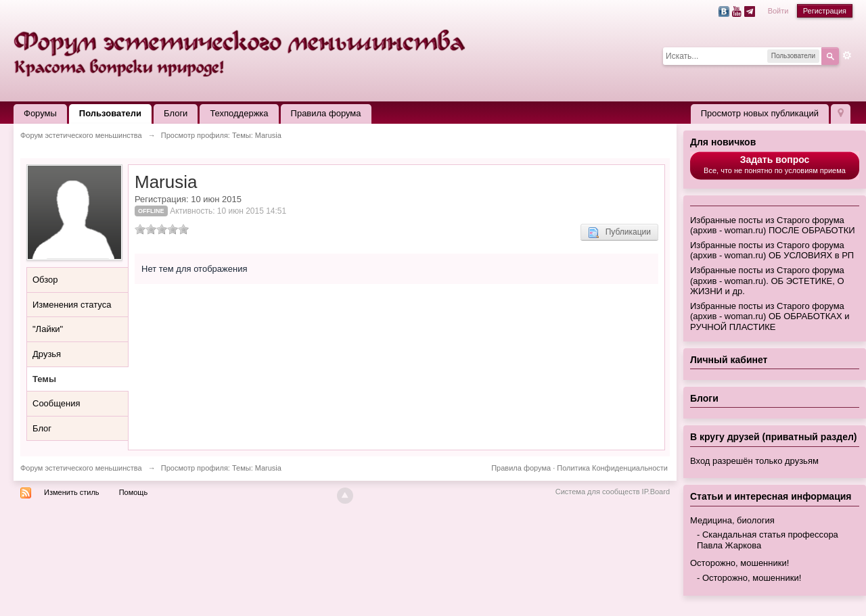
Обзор (45, 280)
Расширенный (847, 55)
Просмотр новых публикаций (760, 113)
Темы (44, 379)
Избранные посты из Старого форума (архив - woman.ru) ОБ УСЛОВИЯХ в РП (772, 251)
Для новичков (723, 142)
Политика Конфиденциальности (612, 468)
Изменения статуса (72, 305)
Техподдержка (239, 113)
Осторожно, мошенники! (739, 563)
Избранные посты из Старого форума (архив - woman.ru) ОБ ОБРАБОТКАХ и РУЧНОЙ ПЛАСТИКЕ (770, 316)
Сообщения (56, 403)
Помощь (134, 492)
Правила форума (326, 113)
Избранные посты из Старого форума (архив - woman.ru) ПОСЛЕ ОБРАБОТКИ (773, 226)
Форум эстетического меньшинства (81, 468)
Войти (778, 11)
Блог (42, 428)
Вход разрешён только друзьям (754, 461)
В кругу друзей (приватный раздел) (774, 437)
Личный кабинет (729, 360)
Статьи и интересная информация (771, 496)
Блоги (176, 113)
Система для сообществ (598, 492)
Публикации (619, 233)
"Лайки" (48, 329)
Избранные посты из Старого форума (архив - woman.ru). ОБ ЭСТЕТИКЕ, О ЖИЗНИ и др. (767, 281)
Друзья (47, 354)
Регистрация (825, 11)
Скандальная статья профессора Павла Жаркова (768, 540)
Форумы (40, 113)
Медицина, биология (732, 520)
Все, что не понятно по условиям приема (775, 165)
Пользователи (110, 113)
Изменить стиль (72, 492)
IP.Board (656, 492)
